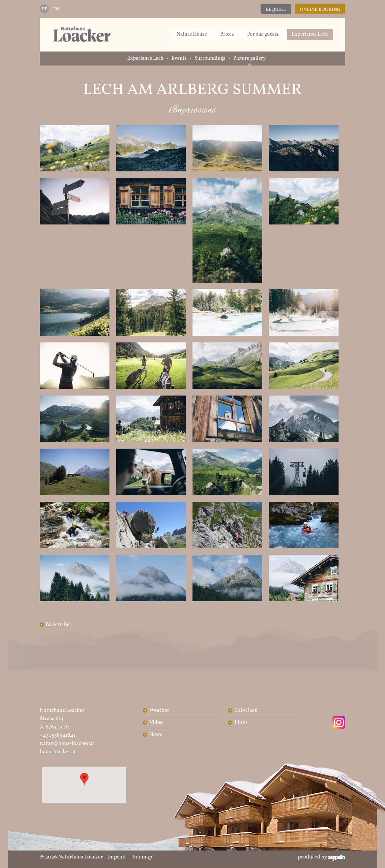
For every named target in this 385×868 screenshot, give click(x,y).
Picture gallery (249, 59)
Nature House (192, 34)
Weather (159, 710)
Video (156, 723)
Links (241, 723)
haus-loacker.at (58, 752)
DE (44, 9)
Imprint (117, 857)
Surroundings (210, 59)
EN (56, 9)
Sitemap (143, 857)
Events (179, 59)
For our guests (263, 34)
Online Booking (320, 10)
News (156, 735)
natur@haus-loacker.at (67, 744)
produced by (322, 857)
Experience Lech (310, 34)
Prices (227, 34)
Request (276, 10)
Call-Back (246, 710)
